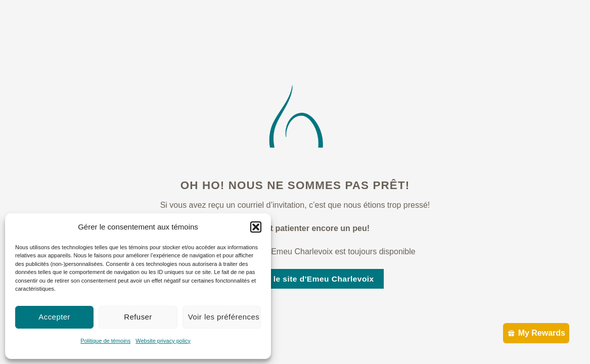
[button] (256, 227)
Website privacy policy (163, 341)
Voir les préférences (224, 317)
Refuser (138, 317)
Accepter (54, 317)
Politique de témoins (105, 341)
